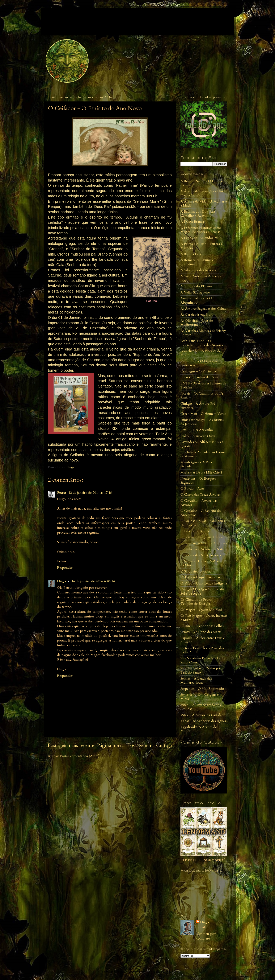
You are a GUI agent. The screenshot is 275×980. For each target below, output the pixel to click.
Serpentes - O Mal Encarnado (202, 689)
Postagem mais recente (71, 745)
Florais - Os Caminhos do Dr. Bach (202, 396)
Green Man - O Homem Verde (203, 414)
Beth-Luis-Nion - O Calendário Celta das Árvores (202, 343)
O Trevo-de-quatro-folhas (200, 577)
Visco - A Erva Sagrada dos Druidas (201, 707)
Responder (65, 568)
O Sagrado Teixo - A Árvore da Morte (202, 563)
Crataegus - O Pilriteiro (198, 371)
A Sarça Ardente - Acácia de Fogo (201, 278)
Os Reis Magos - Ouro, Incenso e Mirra (204, 618)
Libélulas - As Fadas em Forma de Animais (203, 454)
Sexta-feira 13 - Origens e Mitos (200, 697)
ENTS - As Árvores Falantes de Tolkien (203, 385)
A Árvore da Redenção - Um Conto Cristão (202, 193)
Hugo (61, 581)
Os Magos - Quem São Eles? (201, 610)
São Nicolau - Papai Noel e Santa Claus (201, 660)
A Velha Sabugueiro (195, 292)
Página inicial (111, 745)
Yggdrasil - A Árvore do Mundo (199, 729)
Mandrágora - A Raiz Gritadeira (196, 464)
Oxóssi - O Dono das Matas (201, 632)
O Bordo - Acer (192, 489)
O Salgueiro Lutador (196, 571)
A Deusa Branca (192, 222)
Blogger (167, 972)
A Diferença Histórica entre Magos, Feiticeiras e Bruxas (201, 230)
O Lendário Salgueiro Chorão (202, 537)
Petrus (62, 493)
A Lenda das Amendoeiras (199, 238)
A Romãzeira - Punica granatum (197, 262)
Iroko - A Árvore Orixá (198, 436)
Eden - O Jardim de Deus (199, 377)
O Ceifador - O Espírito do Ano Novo (201, 513)
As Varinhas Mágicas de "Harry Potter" (203, 333)
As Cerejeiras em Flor (196, 315)
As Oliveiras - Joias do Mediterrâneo (197, 323)
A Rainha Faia (191, 254)
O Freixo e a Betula (195, 531)
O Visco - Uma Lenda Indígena (204, 583)
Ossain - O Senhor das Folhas (202, 626)
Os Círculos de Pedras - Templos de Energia (198, 602)
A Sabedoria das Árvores (198, 270)
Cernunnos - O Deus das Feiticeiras (199, 363)
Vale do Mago (72, 17)
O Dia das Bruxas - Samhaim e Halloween (203, 523)
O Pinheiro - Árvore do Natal (203, 549)
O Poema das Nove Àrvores (201, 555)
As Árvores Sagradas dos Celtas (203, 309)
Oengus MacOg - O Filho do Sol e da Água (202, 591)
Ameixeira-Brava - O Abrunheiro (196, 300)
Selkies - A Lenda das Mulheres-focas (196, 681)
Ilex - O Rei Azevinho (197, 430)
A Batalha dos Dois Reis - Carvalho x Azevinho (199, 214)
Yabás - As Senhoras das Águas (203, 721)
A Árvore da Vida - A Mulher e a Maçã (204, 204)
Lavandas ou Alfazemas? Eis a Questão (202, 444)
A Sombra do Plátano (196, 286)
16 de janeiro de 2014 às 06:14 (93, 581)
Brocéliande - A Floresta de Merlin (201, 353)
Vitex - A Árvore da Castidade (203, 715)
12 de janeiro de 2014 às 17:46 (90, 493)
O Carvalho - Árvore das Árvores (199, 503)
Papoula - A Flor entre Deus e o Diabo (203, 640)
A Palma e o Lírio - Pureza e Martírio (201, 246)
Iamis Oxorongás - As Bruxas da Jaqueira (202, 422)
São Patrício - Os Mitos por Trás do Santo (201, 670)
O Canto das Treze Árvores (201, 495)
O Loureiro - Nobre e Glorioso (204, 543)
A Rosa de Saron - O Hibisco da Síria (202, 183)
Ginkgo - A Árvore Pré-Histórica (199, 406)
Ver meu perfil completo (207, 936)
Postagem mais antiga (150, 745)
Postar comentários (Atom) (80, 756)
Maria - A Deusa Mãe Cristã (201, 472)
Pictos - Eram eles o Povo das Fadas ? (202, 650)
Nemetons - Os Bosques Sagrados (198, 481)
